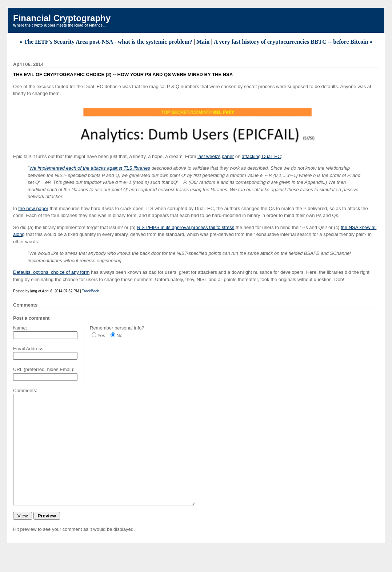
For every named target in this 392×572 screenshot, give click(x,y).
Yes (101, 336)
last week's (209, 156)
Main (203, 42)
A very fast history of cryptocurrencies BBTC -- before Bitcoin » (293, 42)
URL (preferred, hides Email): (44, 369)
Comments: (25, 390)
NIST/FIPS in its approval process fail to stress (185, 227)
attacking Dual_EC (261, 156)
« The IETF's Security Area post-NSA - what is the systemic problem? (106, 42)
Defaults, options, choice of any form (51, 272)
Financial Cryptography (62, 18)
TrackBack (90, 291)
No (119, 336)
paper (228, 156)
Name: (20, 328)
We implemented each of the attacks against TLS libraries (90, 168)
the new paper (33, 208)
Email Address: (29, 349)
